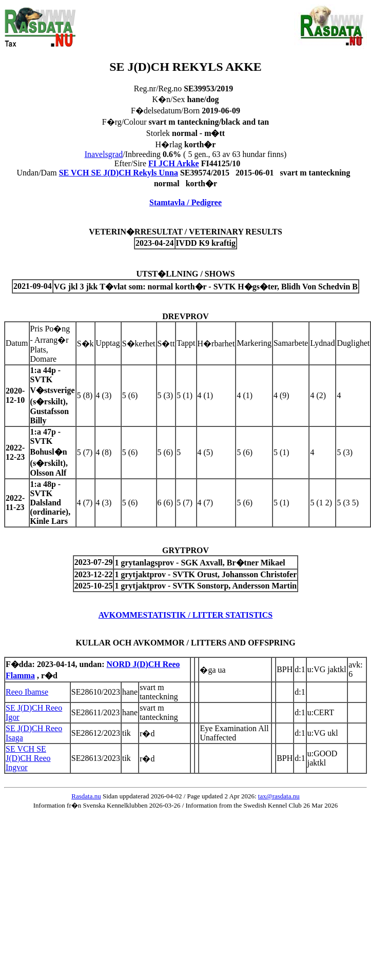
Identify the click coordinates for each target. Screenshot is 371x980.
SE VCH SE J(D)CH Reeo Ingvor (28, 758)
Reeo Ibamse (27, 692)
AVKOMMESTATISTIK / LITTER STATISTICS (186, 615)
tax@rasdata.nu (279, 796)
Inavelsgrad (104, 154)
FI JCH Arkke (174, 163)
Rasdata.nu (86, 796)
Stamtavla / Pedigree (185, 202)
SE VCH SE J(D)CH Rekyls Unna (119, 173)
